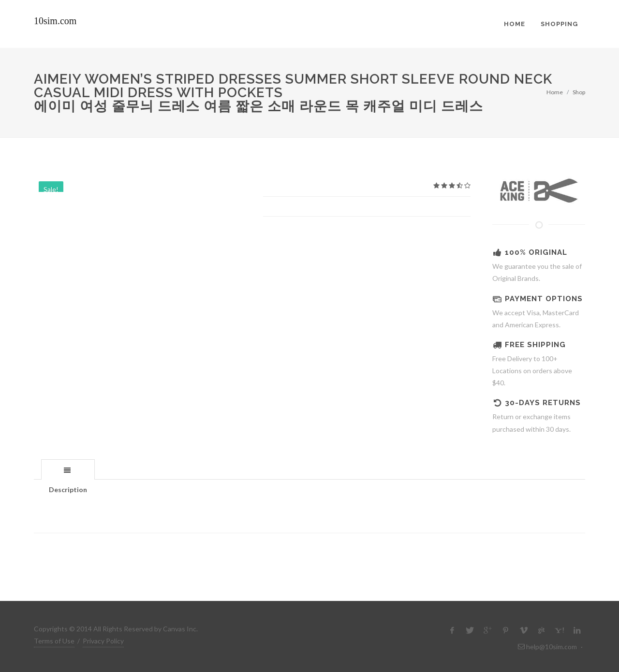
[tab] (68, 469)
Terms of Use (54, 641)
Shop (579, 92)
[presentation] (68, 470)
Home (555, 92)
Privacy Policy (103, 641)
